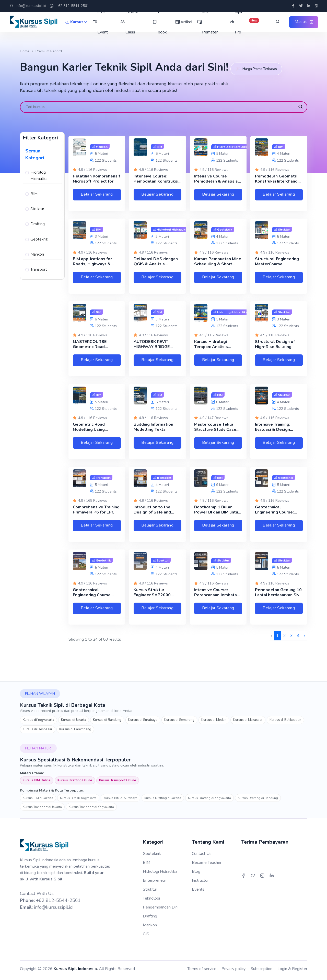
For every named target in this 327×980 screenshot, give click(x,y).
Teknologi (151, 901)
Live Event (100, 22)
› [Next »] (304, 639)
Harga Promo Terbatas (259, 66)
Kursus (77, 22)
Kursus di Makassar (248, 723)
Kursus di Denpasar (38, 732)
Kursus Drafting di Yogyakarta (209, 801)
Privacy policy (233, 972)
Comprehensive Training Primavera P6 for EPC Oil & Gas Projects (96, 514)
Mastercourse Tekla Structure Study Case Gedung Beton (215, 430)
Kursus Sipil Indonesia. (76, 972)
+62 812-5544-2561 (69, 6)
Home (25, 51)
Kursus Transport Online (118, 783)
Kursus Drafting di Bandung (258, 801)
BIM (34, 191)
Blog (196, 874)
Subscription (261, 972)
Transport (39, 266)
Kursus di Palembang (75, 732)
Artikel (183, 22)
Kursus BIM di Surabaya (120, 801)
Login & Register (292, 972)
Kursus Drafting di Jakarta (163, 801)
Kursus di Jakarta (74, 723)
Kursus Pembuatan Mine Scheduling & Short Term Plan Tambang (218, 263)
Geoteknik (39, 236)
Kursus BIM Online (37, 783)
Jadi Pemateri (208, 22)
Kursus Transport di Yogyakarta (91, 810)
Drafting (38, 221)
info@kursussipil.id (28, 6)
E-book (159, 22)
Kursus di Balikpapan (285, 723)
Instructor (200, 883)
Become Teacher (207, 865)
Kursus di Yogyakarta (38, 723)
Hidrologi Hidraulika (39, 172)
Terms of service (202, 972)
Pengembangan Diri (160, 910)
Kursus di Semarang (179, 723)
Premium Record (49, 51)
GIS (146, 937)
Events (198, 892)
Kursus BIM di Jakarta (38, 801)
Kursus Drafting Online (75, 783)
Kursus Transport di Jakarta (42, 810)
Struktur (37, 206)
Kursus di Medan (214, 723)
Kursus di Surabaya (143, 723)
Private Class (129, 22)
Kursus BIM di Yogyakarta (78, 801)
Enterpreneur (154, 883)
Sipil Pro (244, 22)
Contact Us (202, 856)
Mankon (37, 251)
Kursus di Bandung (107, 723)
